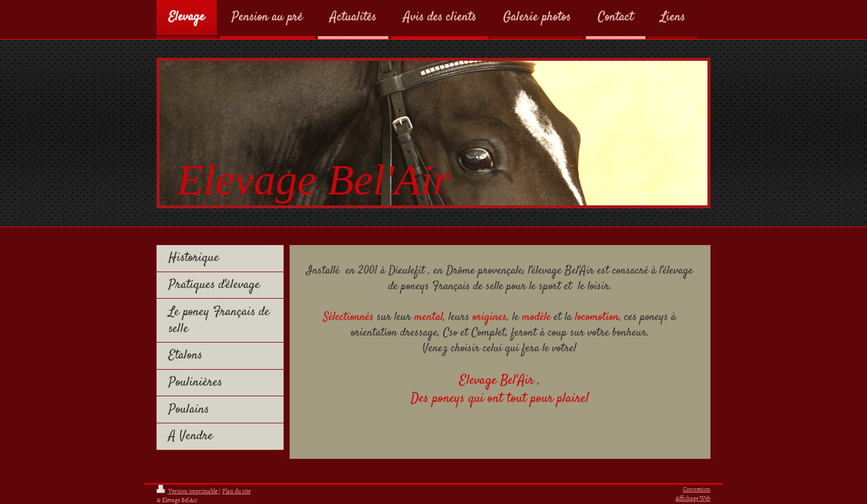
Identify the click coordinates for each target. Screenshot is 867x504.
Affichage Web (693, 498)
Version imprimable (188, 491)
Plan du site (236, 491)
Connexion (697, 489)
